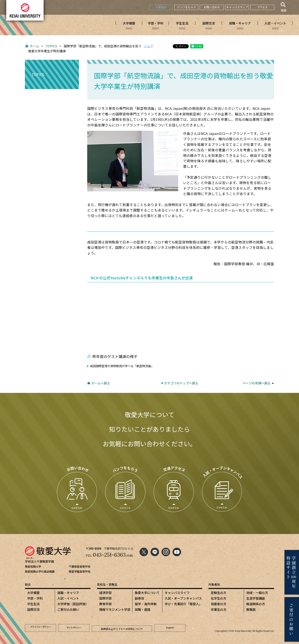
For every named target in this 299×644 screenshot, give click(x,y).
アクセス (262, 7)
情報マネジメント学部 (115, 609)
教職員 (251, 609)
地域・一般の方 (257, 593)
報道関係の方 (256, 604)
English (170, 627)
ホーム (34, 46)
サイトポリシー (74, 627)
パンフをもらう (186, 7)
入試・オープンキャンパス (183, 598)
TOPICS (51, 46)
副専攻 (139, 598)
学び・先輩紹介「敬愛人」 (183, 604)
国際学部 (105, 598)
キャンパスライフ (177, 593)
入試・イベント (68, 598)
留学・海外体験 (146, 604)
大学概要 (33, 593)
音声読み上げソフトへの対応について (122, 627)
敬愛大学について (147, 593)
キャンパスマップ (237, 7)
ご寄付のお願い (68, 609)
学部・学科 (35, 598)
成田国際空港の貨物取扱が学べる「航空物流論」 (122, 366)
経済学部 (105, 593)
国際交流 (33, 609)
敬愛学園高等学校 (80, 571)
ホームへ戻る (101, 383)
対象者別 (161, 7)
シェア (149, 46)
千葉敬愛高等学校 (80, 566)
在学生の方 (219, 598)
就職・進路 (143, 609)
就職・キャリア (68, 593)
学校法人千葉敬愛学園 (40, 561)
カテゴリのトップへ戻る (181, 383)
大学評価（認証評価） (73, 604)
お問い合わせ (212, 7)
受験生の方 (219, 593)
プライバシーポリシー (40, 627)
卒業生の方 (219, 609)
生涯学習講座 (256, 598)
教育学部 (105, 604)
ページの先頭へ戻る (257, 383)
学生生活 (33, 604)
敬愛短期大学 (33, 566)
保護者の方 (219, 604)
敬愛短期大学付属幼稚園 (40, 571)
